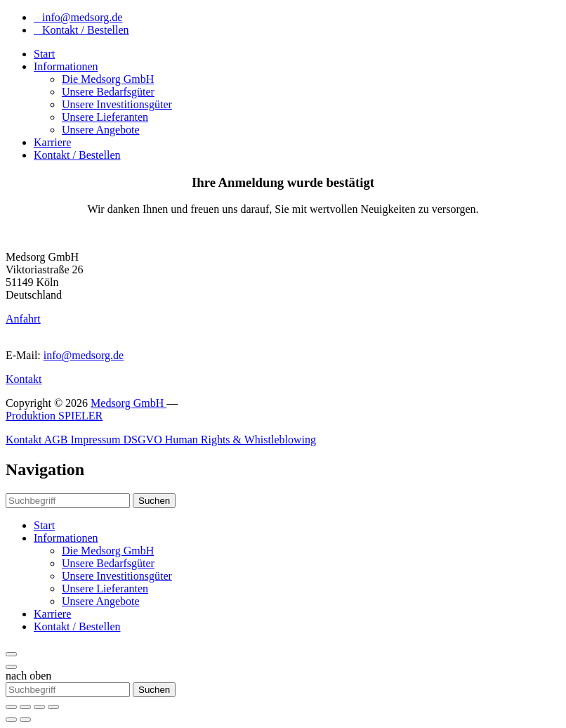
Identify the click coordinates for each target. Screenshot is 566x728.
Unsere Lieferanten (105, 117)
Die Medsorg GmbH (108, 79)
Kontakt (24, 379)
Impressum (97, 440)
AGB (58, 440)
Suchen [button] (154, 501)
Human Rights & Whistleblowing (241, 440)
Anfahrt (23, 319)
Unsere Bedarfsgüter (108, 92)
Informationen (66, 66)
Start (44, 54)
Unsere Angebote (101, 130)
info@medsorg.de (78, 17)
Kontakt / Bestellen (81, 30)
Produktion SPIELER (54, 416)
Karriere (52, 142)
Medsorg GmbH (129, 403)
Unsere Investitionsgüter (117, 104)
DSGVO (144, 440)
